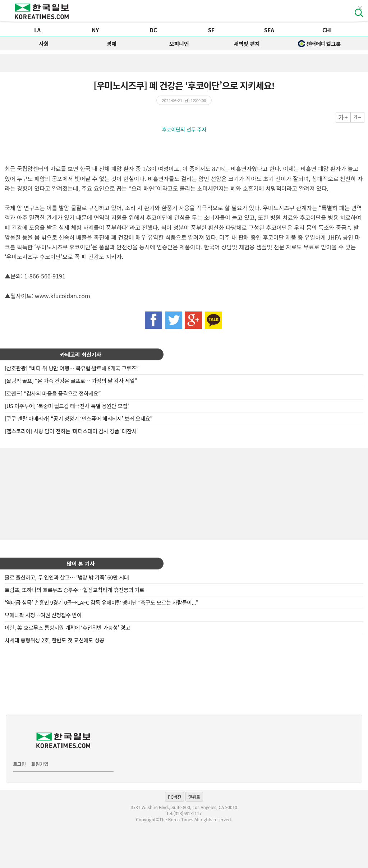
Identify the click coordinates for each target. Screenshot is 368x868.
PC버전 (174, 797)
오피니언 (179, 44)
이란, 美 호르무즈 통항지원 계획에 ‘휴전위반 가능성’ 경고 (67, 627)
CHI (327, 30)
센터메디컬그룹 (319, 44)
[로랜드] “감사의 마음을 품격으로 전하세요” (53, 393)
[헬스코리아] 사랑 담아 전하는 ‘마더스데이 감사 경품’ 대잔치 (71, 431)
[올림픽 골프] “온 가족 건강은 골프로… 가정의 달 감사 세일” (71, 381)
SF (211, 30)
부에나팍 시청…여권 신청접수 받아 (43, 615)
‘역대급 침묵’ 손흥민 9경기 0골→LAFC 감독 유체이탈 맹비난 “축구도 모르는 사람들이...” (102, 602)
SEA (269, 30)
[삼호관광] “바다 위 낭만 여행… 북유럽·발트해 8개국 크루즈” (72, 368)
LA (37, 30)
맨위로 (194, 797)
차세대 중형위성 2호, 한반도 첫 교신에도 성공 (54, 640)
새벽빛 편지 (247, 44)
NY (95, 30)
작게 (357, 117)
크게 (343, 117)
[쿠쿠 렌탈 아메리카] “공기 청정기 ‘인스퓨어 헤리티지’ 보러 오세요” (79, 418)
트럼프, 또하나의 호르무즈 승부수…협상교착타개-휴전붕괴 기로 (74, 590)
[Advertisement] (184, 493)
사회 (44, 44)
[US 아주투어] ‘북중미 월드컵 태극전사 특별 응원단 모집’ (67, 406)
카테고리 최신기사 (81, 354)
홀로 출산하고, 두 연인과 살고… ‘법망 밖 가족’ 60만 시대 (67, 577)
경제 (111, 44)
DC (153, 30)
